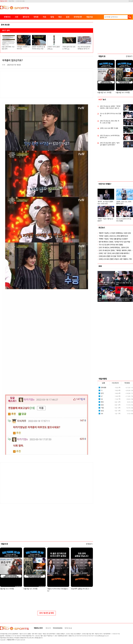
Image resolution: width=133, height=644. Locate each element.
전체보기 (89, 544)
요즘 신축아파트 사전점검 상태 (8, 48)
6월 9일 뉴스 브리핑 (7, 589)
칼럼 (52, 17)
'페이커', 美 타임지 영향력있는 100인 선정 (105, 374)
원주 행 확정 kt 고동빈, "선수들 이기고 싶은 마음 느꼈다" (116, 413)
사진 (17, 17)
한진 (101, 573)
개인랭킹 (127, 554)
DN (101, 585)
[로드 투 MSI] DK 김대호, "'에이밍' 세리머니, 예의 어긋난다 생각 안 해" (110, 279)
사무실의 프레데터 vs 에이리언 (23, 48)
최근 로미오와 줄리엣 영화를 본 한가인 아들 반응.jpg (84, 48)
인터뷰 (36, 17)
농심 (101, 582)
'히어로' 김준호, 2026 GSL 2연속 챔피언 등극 (113, 408)
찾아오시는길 (68, 628)
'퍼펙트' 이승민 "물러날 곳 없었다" (105, 391)
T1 (101, 562)
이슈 (45, 17)
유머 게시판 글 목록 (46, 613)
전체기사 (7, 17)
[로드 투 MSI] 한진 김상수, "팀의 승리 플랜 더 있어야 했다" (110, 315)
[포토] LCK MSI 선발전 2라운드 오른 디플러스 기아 (115, 431)
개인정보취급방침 (58, 628)
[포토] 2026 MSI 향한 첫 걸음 (109, 300)
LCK (103, 554)
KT (101, 568)
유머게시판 (78, 17)
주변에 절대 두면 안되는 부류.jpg (69, 48)
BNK (101, 576)
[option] (115, 376)
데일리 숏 (4, 544)
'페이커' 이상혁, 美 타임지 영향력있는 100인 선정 (115, 405)
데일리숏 (90, 17)
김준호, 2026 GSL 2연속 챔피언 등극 (124, 374)
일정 (68, 17)
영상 (60, 17)
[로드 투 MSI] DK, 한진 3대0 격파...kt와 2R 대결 (109, 293)
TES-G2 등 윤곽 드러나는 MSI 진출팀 (110, 286)
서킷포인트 (115, 554)
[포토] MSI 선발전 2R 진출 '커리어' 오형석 (112, 428)
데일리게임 (11, 1)
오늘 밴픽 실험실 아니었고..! (81, 589)
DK (101, 571)
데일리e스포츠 (4, 1)
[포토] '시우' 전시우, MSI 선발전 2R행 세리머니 (114, 425)
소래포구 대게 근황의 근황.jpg (53, 48)
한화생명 (102, 559)
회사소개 (131, 1)
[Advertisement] (29, 483)
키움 (101, 579)
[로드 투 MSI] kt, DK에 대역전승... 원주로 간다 (110, 308)
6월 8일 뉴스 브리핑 (31, 589)
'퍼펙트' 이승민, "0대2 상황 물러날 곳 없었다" (113, 410)
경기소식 (26, 17)
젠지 (101, 565)
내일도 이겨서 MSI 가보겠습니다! (58, 590)
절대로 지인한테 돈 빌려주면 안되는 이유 (39, 48)
